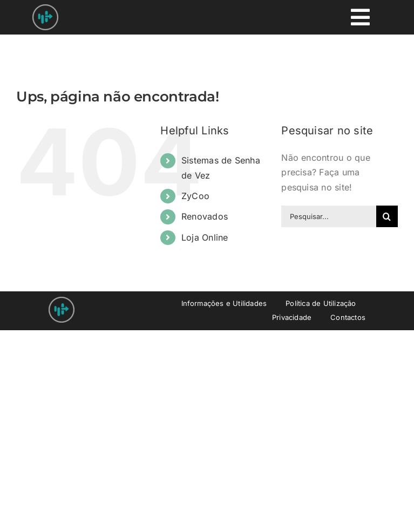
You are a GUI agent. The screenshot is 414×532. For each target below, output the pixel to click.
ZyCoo (195, 196)
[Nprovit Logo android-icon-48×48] (62, 301)
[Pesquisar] (387, 216)
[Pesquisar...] (329, 216)
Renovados (205, 216)
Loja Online (205, 237)
